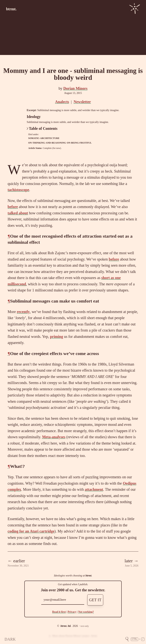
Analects (62, 102)
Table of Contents (42, 128)
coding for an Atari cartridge (31, 531)
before (13, 207)
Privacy (72, 612)
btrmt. (11, 9)
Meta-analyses (54, 437)
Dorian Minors (75, 88)
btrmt (88, 576)
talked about (18, 213)
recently (23, 312)
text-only (85, 626)
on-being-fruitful (79, 143)
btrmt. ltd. (66, 626)
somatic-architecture (44, 138)
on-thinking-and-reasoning (47, 143)
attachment (94, 489)
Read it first (59, 612)
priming (57, 337)
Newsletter (82, 102)
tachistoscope (18, 190)
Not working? (86, 612)
